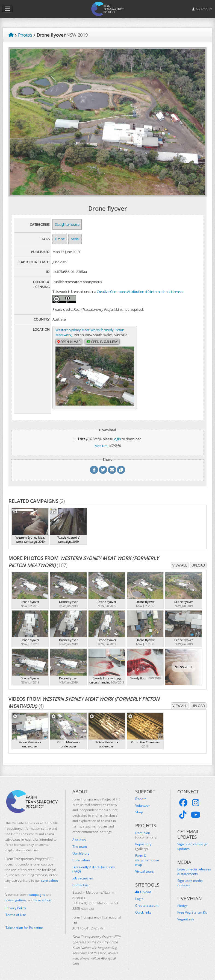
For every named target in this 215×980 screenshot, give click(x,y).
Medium (101, 442)
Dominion (146, 832)
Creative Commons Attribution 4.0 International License (139, 292)
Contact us (80, 882)
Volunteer (143, 802)
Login (139, 896)
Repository (143, 843)
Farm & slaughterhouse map (147, 857)
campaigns (37, 891)
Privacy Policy (16, 905)
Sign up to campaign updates (193, 843)
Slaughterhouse (67, 224)
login (117, 436)
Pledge (182, 903)
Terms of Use (16, 912)
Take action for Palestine (24, 924)
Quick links (143, 909)
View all (180, 562)
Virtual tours (145, 868)
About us (79, 837)
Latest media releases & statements (194, 869)
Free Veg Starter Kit (192, 909)
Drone (60, 239)
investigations (16, 897)
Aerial (75, 239)
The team (80, 844)
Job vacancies (83, 875)
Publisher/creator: (67, 282)
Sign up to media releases (190, 880)
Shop (139, 809)
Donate (141, 796)
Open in (69, 347)
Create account (147, 903)
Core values (81, 857)
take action (43, 897)
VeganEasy (186, 916)
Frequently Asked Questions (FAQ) (94, 866)
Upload (198, 562)
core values (50, 877)
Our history (81, 850)
